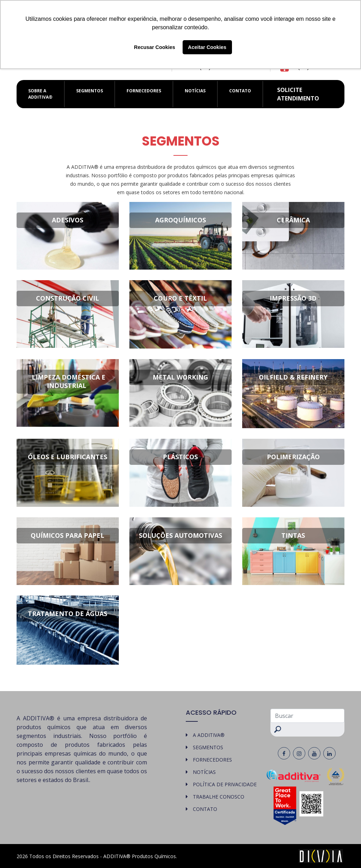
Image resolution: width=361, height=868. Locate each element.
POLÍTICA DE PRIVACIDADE (225, 784)
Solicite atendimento (298, 94)
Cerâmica (293, 220)
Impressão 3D (293, 298)
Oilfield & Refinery (293, 377)
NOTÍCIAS (195, 91)
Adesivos (68, 220)
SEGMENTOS (90, 91)
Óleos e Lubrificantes (68, 457)
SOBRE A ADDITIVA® (40, 94)
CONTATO (240, 91)
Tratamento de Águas (68, 614)
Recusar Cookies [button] (155, 47)
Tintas (293, 535)
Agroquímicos (180, 220)
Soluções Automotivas (180, 535)
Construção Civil (68, 298)
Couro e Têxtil (180, 298)
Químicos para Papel (68, 535)
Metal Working (180, 377)
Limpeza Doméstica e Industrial (69, 381)
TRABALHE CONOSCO (219, 797)
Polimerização (293, 457)
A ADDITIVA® (209, 735)
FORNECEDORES (144, 91)
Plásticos (180, 457)
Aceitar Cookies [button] (207, 47)
